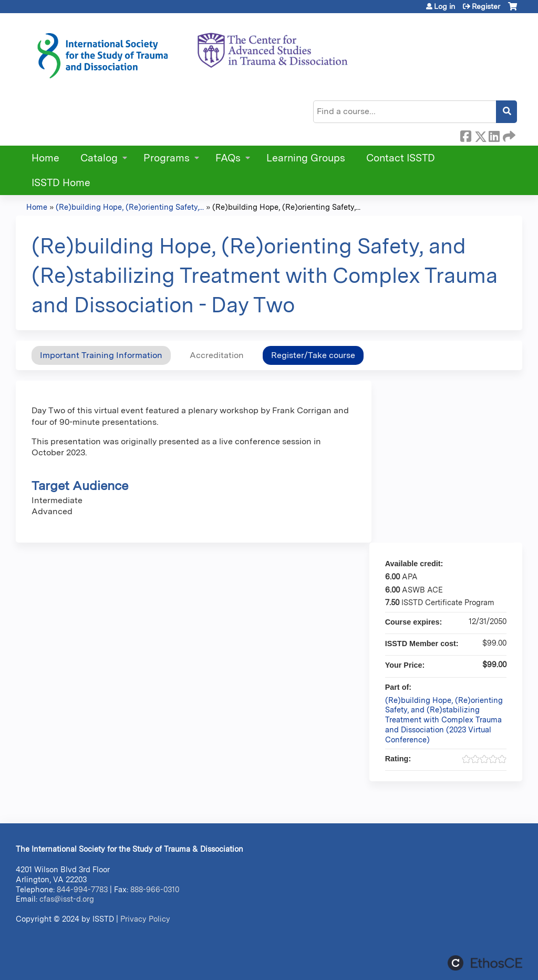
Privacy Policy (145, 919)
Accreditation (217, 355)
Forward (508, 135)
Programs (167, 158)
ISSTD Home (61, 183)
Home (45, 158)
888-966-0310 (155, 889)
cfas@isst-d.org (67, 899)
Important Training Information (101, 355)
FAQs (228, 158)
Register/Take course (313, 355)
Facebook (465, 135)
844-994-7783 (82, 889)
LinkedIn (494, 135)
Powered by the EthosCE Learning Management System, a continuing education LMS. (485, 963)
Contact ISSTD (401, 158)
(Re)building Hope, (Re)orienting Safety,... (130, 207)
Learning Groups (306, 158)
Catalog (99, 158)
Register (486, 6)
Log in (444, 6)
